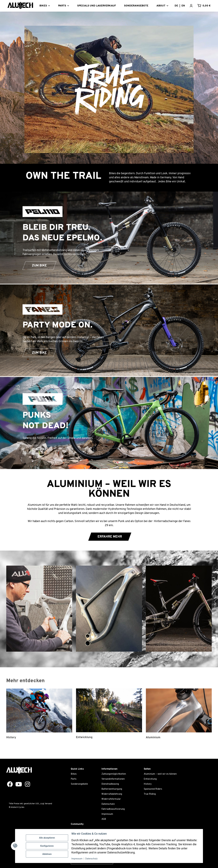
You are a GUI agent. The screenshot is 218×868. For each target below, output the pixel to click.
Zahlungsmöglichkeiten (114, 774)
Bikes (74, 774)
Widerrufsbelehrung (112, 794)
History (148, 784)
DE (176, 6)
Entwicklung (150, 779)
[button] (193, 6)
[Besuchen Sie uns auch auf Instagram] (26, 784)
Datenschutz (108, 804)
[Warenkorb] (204, 6)
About (161, 6)
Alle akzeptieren (47, 838)
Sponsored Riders (153, 789)
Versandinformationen (113, 779)
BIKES (43, 6)
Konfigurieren (47, 846)
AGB (104, 819)
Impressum (107, 814)
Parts (74, 779)
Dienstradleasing (110, 784)
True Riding (150, 794)
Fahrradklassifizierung (113, 809)
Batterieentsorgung (112, 789)
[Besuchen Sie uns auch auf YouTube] (18, 784)
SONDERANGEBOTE (136, 6)
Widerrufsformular (111, 799)
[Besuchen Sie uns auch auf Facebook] (9, 784)
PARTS (62, 6)
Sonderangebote (79, 784)
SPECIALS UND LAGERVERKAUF (97, 6)
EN (183, 6)
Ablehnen (47, 854)
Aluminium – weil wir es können (160, 774)
